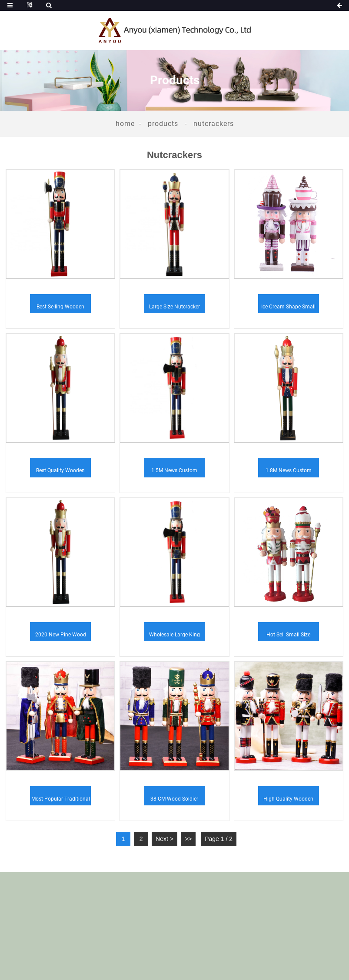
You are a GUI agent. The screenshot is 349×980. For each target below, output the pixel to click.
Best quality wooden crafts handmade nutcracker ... (60, 472)
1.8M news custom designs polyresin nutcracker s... (289, 472)
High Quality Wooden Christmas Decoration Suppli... (289, 801)
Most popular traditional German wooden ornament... (61, 801)
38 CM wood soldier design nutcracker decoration (174, 801)
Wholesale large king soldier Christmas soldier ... (174, 636)
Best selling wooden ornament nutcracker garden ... (60, 308)
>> (188, 839)
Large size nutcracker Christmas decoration (174, 308)
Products (163, 124)
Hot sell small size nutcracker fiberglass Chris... (289, 636)
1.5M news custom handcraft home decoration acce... (174, 472)
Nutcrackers (214, 124)
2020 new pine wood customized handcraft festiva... (61, 636)
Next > (165, 839)
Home (125, 124)
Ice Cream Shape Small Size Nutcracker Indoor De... (288, 308)
